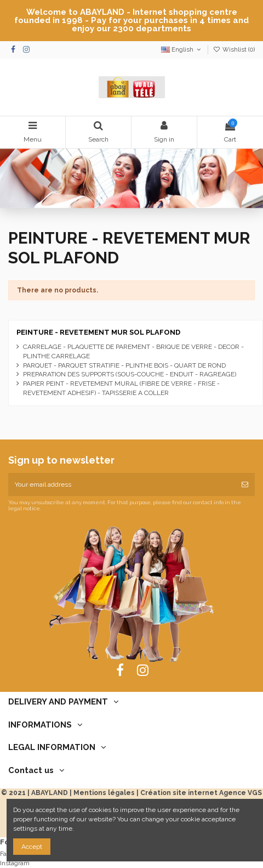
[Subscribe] (245, 484)
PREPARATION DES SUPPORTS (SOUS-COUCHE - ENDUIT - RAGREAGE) (130, 374)
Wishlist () (234, 50)
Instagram (15, 863)
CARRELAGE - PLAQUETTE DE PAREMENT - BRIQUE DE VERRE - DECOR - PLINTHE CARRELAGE (133, 351)
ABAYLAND (50, 793)
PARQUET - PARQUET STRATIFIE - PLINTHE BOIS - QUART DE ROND (124, 365)
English (182, 50)
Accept (32, 847)
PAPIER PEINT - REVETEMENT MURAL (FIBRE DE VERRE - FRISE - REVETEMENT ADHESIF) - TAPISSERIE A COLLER (121, 388)
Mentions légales (104, 793)
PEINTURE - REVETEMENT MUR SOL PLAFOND (98, 332)
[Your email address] (122, 484)
